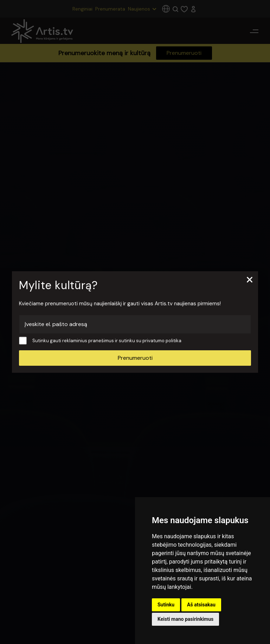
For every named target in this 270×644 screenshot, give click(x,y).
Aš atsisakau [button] (201, 605)
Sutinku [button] (166, 605)
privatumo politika (162, 341)
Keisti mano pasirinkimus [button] (185, 619)
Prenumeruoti (135, 358)
